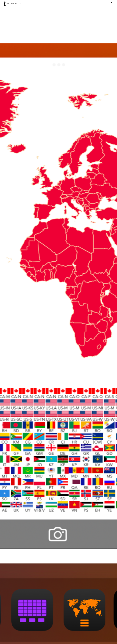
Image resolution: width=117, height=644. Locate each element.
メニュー (113, 2)
